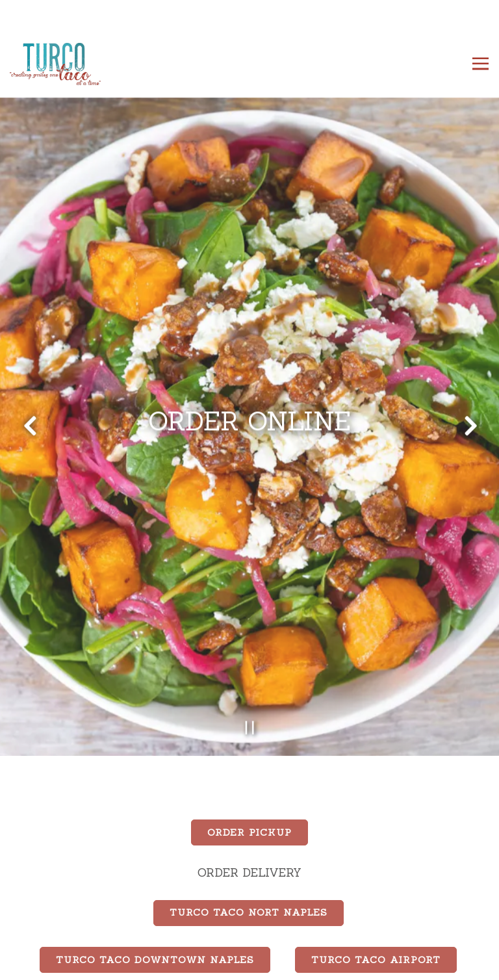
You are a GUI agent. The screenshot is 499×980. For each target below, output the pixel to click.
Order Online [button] (250, 931)
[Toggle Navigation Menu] (480, 64)
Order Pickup (249, 805)
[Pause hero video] (250, 700)
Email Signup (249, 964)
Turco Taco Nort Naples (249, 885)
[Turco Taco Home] (55, 64)
